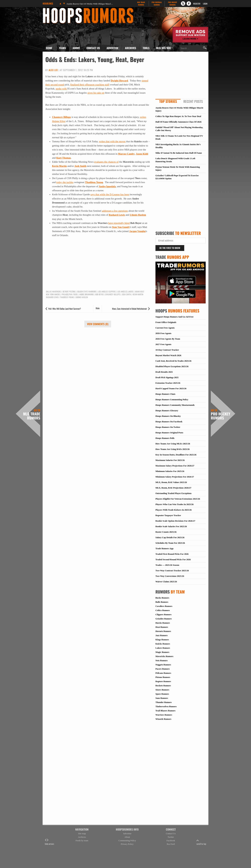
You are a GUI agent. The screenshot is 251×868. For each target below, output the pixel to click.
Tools (146, 48)
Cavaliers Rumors (164, 606)
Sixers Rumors (162, 690)
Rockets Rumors (163, 686)
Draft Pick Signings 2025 (167, 377)
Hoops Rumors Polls (165, 438)
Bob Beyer (99, 294)
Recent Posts (193, 101)
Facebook (171, 840)
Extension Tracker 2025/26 (168, 383)
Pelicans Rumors (163, 673)
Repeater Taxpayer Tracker (168, 515)
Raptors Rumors (163, 681)
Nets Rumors (162, 660)
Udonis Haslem (138, 215)
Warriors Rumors (164, 715)
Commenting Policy (127, 840)
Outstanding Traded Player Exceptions (174, 493)
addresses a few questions (115, 211)
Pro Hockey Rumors (221, 414)
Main (98, 308)
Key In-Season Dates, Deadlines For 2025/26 (176, 455)
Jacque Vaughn (137, 231)
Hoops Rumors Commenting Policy (172, 399)
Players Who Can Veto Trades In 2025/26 (175, 504)
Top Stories (168, 101)
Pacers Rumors (163, 669)
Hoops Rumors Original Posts (169, 433)
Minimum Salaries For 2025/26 (170, 471)
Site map (82, 833)
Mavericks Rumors (164, 656)
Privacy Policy (127, 844)
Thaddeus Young (94, 182)
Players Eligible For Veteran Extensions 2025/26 (178, 499)
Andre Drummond (86, 294)
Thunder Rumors (164, 702)
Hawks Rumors (163, 623)
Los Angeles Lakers (125, 292)
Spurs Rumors (162, 694)
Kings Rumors (162, 640)
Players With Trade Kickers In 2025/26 (174, 510)
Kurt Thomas (64, 158)
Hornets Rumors (163, 631)
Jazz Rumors (162, 635)
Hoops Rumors (52, 9)
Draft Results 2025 (164, 372)
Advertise (112, 48)
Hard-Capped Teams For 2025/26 (171, 388)
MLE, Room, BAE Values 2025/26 (171, 482)
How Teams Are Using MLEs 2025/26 (173, 444)
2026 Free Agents (163, 333)
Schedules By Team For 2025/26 (170, 543)
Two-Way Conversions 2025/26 (170, 576)
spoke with (61, 89)
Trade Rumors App (164, 548)
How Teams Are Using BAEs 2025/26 (173, 449)
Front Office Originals (166, 322)
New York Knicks (53, 294)
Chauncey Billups (61, 117)
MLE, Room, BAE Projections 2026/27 (173, 488)
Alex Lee (53, 70)
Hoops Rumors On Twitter (168, 427)
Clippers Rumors (163, 614)
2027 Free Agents (163, 344)
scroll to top (201, 842)
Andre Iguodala (107, 186)
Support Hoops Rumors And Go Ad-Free (174, 317)
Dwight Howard (119, 81)
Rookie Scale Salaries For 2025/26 (171, 526)
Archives (131, 48)
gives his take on (96, 93)
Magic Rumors (162, 652)
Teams (62, 48)
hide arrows (49, 842)
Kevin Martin (59, 166)
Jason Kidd (142, 154)
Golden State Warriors (87, 292)
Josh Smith (80, 166)
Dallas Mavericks (53, 292)
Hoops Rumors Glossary (167, 411)
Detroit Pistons (69, 292)
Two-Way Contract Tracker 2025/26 (172, 571)
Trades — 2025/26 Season (167, 565)
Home (49, 48)
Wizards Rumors (163, 719)
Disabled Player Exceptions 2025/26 (172, 366)
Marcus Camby (126, 154)
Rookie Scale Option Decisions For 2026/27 (175, 521)
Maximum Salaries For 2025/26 (170, 460)
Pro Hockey (172, 4)
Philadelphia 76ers (70, 294)
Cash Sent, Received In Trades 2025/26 (173, 361)
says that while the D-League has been (110, 194)
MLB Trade (141, 4)
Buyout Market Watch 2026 (168, 355)
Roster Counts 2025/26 (166, 532)
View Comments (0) (98, 324)
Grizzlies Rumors (164, 619)
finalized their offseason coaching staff (90, 85)
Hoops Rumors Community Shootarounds (175, 405)
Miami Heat (140, 292)
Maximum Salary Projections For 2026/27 (175, 466)
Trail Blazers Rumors (165, 711)
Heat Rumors (162, 627)
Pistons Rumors (163, 677)
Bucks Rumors (162, 598)
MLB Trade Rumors (32, 414)
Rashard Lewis (117, 215)
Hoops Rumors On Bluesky (168, 416)
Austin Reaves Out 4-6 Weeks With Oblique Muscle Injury (90, 4)
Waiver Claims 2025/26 (166, 582)
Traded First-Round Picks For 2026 (172, 554)
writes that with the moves (112, 141)
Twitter (171, 837)
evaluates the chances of (106, 162)
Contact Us (93, 48)
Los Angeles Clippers (107, 292)
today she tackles (65, 182)
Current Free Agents (165, 328)
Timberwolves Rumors (166, 706)
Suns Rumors (162, 698)
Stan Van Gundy (121, 227)
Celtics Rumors (163, 610)
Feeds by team (82, 840)
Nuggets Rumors (163, 665)
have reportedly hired (119, 223)
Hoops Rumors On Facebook (169, 422)
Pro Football (157, 4)
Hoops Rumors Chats (165, 394)
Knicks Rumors (163, 644)
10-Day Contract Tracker (167, 350)
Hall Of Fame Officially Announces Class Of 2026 (178, 122)
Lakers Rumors (163, 648)
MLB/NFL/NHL (164, 48)
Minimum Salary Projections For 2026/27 (175, 477)
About (76, 48)
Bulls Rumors (162, 602)
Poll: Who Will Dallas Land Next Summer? (65, 309)
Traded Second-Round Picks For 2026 (173, 559)
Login (205, 4)
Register (197, 4)
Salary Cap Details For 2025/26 (170, 537)
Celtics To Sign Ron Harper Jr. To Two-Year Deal (178, 116)
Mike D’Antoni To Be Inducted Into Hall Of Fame (179, 153)
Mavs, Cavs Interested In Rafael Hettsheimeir (130, 309)
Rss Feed (171, 844)
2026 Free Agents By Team (168, 339)
